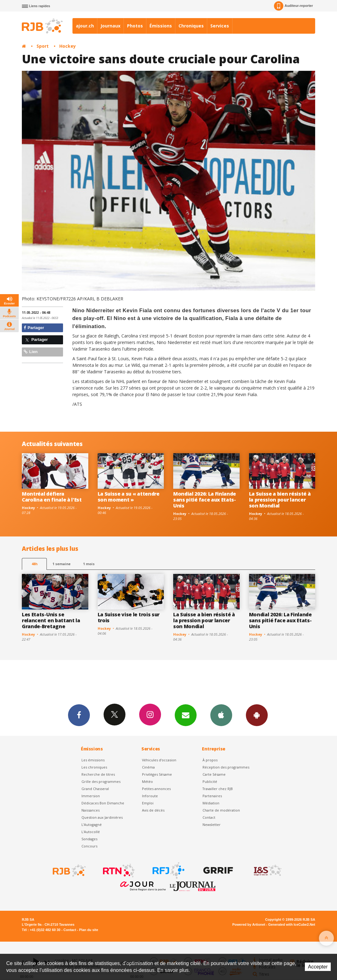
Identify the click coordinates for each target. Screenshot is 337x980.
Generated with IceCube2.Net (292, 924)
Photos (135, 26)
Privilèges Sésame (157, 774)
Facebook (79, 715)
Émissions (161, 26)
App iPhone (221, 715)
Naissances (90, 810)
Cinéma (148, 767)
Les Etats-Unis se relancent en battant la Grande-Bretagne (51, 620)
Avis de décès (153, 810)
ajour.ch (85, 26)
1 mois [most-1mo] (89, 564)
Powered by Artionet (249, 924)
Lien (31, 352)
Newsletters (186, 715)
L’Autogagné (92, 825)
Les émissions (93, 760)
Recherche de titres (98, 774)
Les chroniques (94, 767)
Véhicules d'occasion (159, 760)
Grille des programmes (101, 781)
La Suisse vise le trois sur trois (129, 617)
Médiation (211, 803)
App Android (257, 715)
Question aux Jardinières (102, 817)
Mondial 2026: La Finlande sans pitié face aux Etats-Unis (205, 500)
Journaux (110, 26)
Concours (89, 846)
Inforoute (150, 796)
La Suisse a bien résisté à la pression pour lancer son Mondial (280, 500)
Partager (34, 328)
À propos (210, 760)
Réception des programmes (226, 767)
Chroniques (191, 26)
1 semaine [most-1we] (61, 564)
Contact (209, 817)
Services (220, 26)
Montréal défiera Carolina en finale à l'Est (52, 497)
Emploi (148, 803)
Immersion (91, 796)
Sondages (89, 839)
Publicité (210, 781)
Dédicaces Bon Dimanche (103, 803)
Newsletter (212, 825)
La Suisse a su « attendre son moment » (129, 497)
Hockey (68, 46)
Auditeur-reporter (293, 6)
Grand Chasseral (95, 789)
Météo (147, 781)
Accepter (318, 967)
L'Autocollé (91, 832)
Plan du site (88, 930)
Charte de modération (221, 810)
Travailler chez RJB (218, 789)
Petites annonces (156, 789)
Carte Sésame (214, 774)
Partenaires (212, 796)
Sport (43, 46)
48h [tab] (34, 564)
